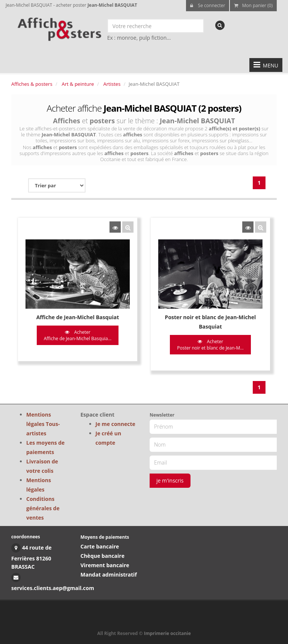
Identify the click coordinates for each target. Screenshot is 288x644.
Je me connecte (115, 424)
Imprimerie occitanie (167, 633)
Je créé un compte (109, 438)
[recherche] (220, 25)
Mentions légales (39, 485)
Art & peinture (78, 84)
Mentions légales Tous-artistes (43, 424)
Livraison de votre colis (42, 466)
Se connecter (208, 5)
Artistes (112, 84)
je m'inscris (170, 480)
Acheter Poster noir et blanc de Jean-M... (210, 345)
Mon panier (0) (253, 5)
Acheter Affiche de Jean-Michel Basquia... (78, 335)
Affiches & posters (32, 84)
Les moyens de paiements (45, 447)
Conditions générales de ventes (43, 508)
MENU (266, 65)
